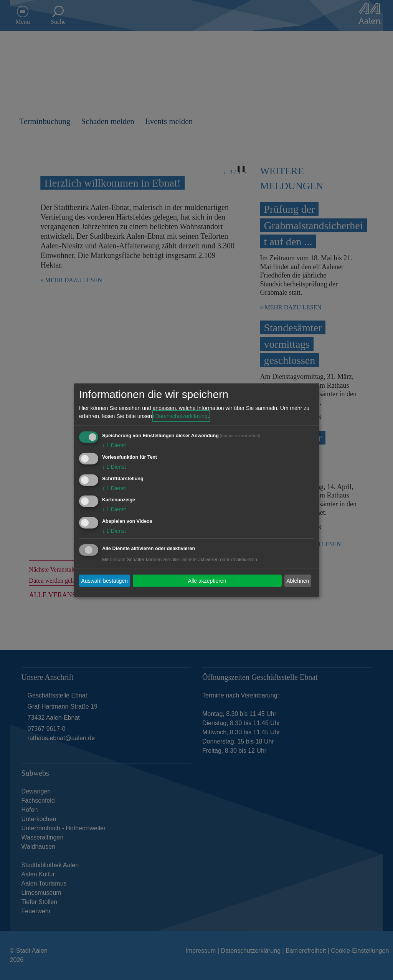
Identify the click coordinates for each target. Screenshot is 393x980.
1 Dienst (114, 445)
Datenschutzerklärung (181, 416)
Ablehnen (298, 580)
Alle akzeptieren (207, 580)
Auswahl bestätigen (105, 580)
